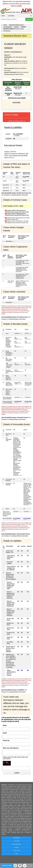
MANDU (16, 27)
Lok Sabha (11, 16)
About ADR (16, 841)
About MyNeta (16, 838)
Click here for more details (17, 98)
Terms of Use (16, 851)
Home (3, 16)
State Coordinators (16, 844)
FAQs (16, 854)
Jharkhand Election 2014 (16, 25)
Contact (16, 847)
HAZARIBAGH (8, 27)
